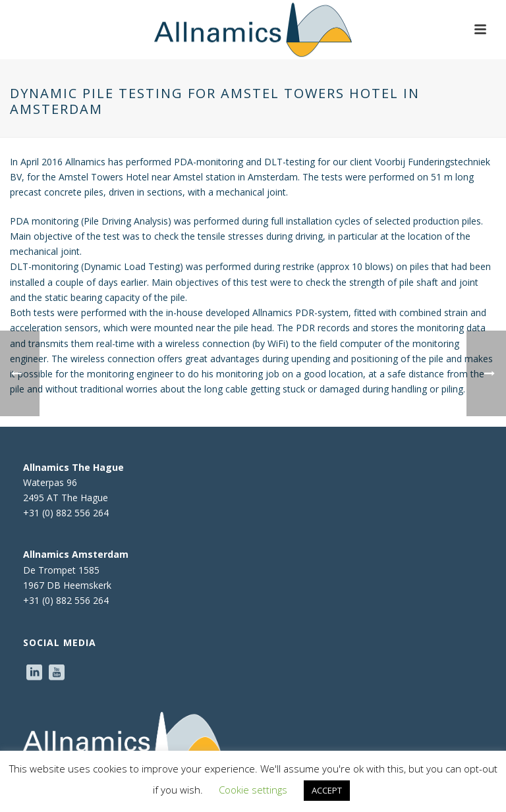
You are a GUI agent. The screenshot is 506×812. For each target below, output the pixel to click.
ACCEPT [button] (327, 790)
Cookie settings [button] (253, 790)
